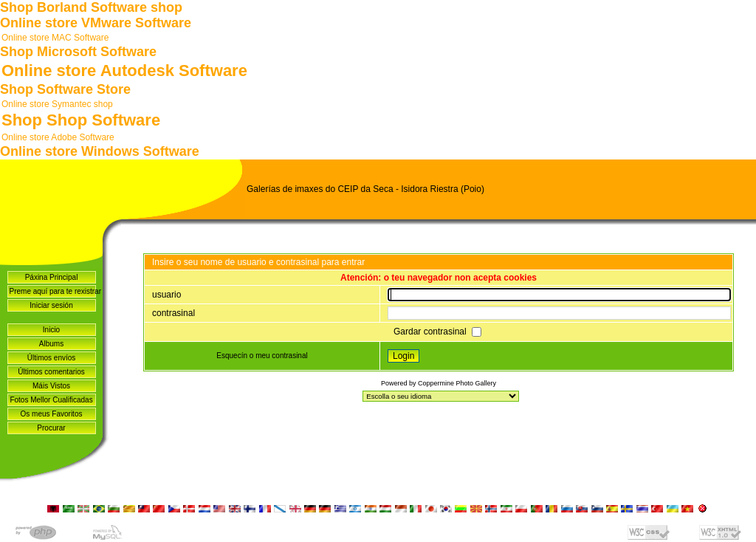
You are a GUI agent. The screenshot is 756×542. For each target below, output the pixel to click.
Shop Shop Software (81, 120)
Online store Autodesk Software (124, 71)
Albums (51, 344)
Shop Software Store (65, 89)
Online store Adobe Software (58, 137)
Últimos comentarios (51, 372)
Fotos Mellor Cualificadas (51, 400)
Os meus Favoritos (52, 414)
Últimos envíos (52, 358)
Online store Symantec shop (57, 104)
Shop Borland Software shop (91, 7)
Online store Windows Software (100, 151)
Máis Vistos (51, 386)
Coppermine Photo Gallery (457, 383)
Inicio (51, 330)
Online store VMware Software (96, 23)
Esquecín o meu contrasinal (262, 356)
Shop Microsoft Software (78, 52)
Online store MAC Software (55, 38)
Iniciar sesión (51, 305)
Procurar (51, 428)
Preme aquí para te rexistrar (53, 291)
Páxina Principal (52, 277)
